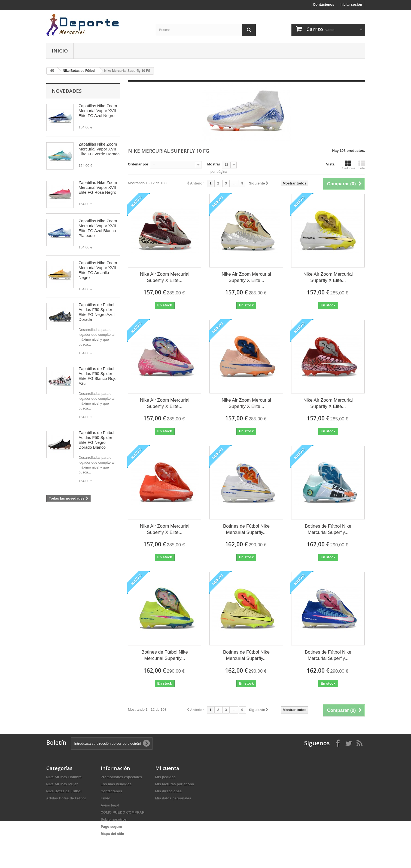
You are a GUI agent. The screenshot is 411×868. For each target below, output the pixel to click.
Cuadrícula (348, 165)
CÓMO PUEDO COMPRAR (123, 812)
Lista (362, 165)
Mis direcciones (169, 791)
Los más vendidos (116, 784)
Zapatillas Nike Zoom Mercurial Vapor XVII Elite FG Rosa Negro (98, 187)
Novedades (67, 91)
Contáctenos (324, 4)
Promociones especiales (121, 777)
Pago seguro (112, 827)
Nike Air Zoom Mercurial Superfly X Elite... (165, 277)
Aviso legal (110, 805)
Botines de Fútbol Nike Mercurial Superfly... (246, 529)
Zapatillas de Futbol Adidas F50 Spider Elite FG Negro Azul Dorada (97, 312)
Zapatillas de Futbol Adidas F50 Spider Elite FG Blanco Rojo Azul (98, 376)
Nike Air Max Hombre (64, 777)
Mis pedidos (165, 777)
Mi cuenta (167, 768)
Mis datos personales (173, 798)
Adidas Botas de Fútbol (66, 798)
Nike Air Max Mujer (62, 784)
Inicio (60, 51)
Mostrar (214, 164)
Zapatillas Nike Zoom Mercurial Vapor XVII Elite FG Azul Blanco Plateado (98, 228)
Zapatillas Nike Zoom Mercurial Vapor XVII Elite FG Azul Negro (98, 111)
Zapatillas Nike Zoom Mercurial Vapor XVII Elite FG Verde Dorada (99, 149)
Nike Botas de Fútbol (64, 791)
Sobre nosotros (114, 819)
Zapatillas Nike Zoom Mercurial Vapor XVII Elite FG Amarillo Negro (98, 270)
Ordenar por (138, 164)
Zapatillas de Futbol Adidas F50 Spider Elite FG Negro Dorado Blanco (97, 440)
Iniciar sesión (351, 4)
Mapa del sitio (112, 834)
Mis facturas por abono (175, 784)
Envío (106, 798)
